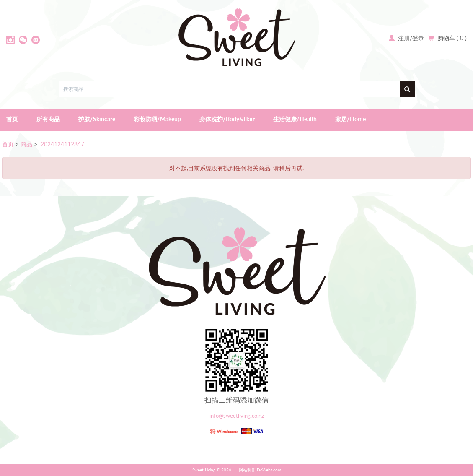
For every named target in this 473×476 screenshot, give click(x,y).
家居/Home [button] (350, 119)
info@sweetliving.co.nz (237, 416)
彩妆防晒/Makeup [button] (157, 119)
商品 (26, 144)
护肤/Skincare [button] (97, 119)
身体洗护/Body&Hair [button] (227, 119)
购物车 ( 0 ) (452, 38)
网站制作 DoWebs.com (260, 470)
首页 (12, 119)
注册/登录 (410, 38)
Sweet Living (204, 470)
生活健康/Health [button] (295, 119)
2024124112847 (62, 144)
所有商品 (48, 119)
